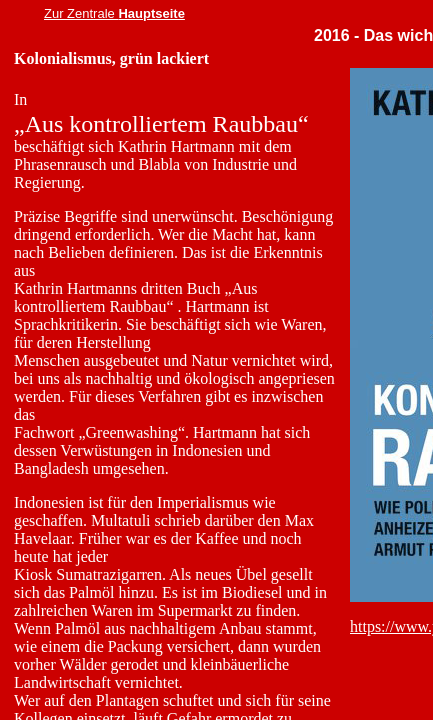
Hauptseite (151, 13)
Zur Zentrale (81, 13)
